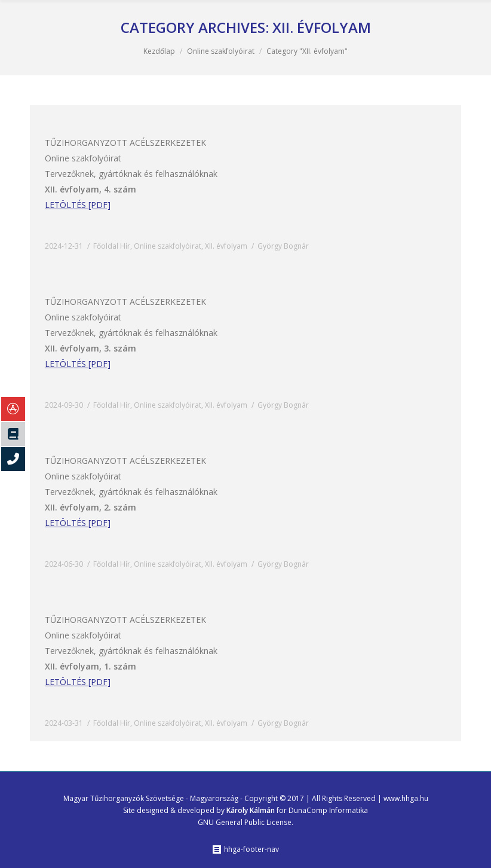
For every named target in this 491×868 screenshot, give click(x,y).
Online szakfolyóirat (221, 51)
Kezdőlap (159, 51)
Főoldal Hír (112, 246)
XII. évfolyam (226, 246)
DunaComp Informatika (328, 810)
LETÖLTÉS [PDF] (78, 205)
